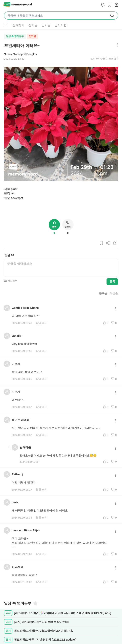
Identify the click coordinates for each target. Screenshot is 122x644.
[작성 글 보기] (115, 5)
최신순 (114, 293)
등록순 (103, 293)
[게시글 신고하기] (115, 243)
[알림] (102, 5)
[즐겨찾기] (35, 603)
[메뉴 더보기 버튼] (6, 25)
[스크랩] (109, 5)
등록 (112, 282)
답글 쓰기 (42, 323)
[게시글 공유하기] (108, 243)
